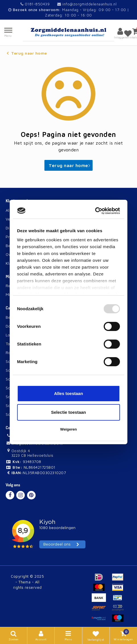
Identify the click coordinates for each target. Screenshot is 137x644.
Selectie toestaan (68, 412)
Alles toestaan (69, 393)
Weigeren (68, 429)
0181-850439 (35, 4)
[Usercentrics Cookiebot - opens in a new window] (95, 211)
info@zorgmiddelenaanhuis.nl (87, 4)
